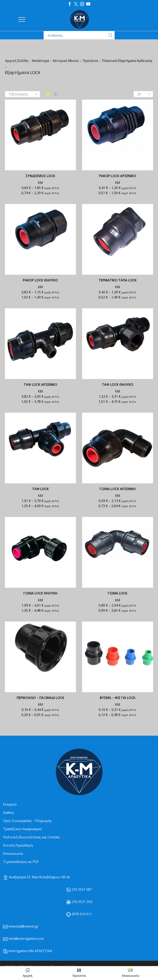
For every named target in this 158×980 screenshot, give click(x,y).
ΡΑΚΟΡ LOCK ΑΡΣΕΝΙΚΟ (118, 176)
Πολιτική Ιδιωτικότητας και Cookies (31, 837)
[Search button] (110, 35)
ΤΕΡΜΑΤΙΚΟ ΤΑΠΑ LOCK (118, 280)
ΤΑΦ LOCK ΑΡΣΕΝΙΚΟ (40, 385)
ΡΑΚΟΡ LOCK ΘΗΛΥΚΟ (40, 280)
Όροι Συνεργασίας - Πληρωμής (27, 821)
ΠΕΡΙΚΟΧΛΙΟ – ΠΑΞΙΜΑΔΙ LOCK (40, 698)
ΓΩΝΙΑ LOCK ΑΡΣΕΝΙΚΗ (118, 489)
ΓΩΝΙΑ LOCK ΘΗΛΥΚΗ (41, 593)
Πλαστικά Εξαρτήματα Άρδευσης (127, 61)
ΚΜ (40, 183)
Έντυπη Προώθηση (18, 845)
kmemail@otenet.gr (24, 926)
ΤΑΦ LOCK (40, 489)
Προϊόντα (90, 61)
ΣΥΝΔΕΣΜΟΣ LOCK (40, 176)
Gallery (8, 813)
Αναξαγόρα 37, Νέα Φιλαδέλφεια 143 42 (37, 877)
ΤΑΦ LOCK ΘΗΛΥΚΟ (118, 385)
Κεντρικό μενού (66, 61)
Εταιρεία (10, 804)
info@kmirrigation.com (26, 939)
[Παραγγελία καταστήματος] (22, 94)
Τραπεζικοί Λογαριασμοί (23, 829)
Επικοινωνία (13, 854)
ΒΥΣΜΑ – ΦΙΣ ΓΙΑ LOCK (118, 698)
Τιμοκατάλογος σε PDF (21, 862)
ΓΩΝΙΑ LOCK (118, 593)
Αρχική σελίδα (17, 61)
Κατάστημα (40, 61)
